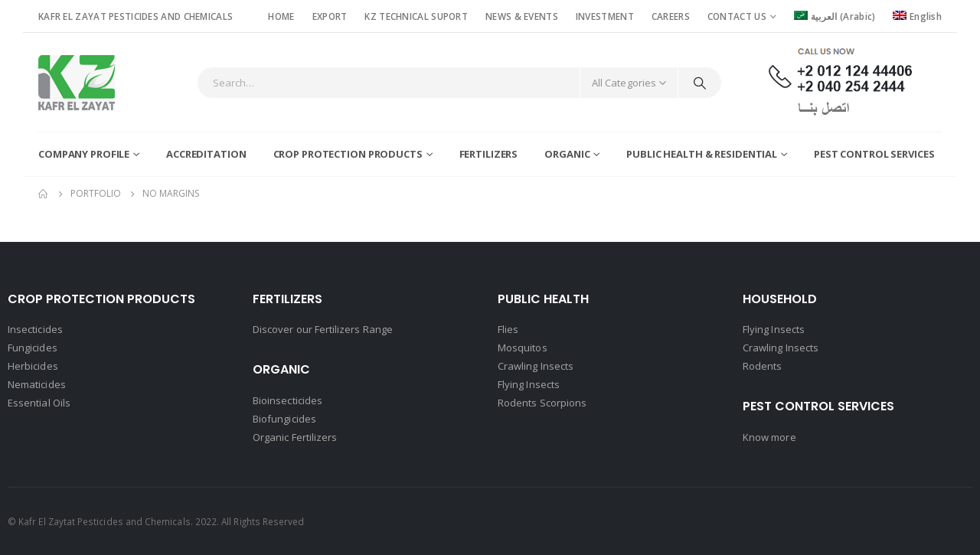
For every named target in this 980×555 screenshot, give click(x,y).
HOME (281, 16)
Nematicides (37, 384)
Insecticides (35, 329)
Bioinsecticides (287, 400)
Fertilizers (489, 154)
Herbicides (33, 366)
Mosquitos (523, 348)
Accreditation (206, 154)
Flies (508, 329)
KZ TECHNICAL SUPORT (416, 16)
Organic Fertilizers (295, 437)
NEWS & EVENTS (522, 16)
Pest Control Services (874, 154)
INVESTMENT (605, 16)
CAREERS (671, 16)
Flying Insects (529, 384)
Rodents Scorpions (542, 403)
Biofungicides (284, 419)
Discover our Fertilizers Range (323, 329)
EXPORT (330, 16)
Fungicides (33, 348)
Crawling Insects (536, 366)
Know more (769, 437)
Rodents (762, 366)
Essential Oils (39, 403)
